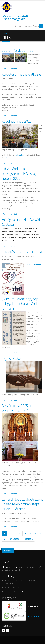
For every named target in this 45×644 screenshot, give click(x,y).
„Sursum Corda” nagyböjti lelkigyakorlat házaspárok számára (20, 304)
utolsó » (29, 539)
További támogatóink (34, 606)
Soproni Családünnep (18, 50)
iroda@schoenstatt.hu (17, 592)
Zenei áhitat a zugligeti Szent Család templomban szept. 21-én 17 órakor (22, 504)
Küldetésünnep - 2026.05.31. (22, 252)
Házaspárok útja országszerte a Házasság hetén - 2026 (19, 174)
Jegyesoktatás (12, 358)
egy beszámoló (20, 155)
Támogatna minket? (34, 616)
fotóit (8, 158)
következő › (15, 539)
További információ (10, 69)
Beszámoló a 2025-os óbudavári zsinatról (17, 408)
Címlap (4, 33)
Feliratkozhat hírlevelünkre (11, 567)
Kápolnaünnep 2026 (17, 121)
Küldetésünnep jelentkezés (21, 74)
